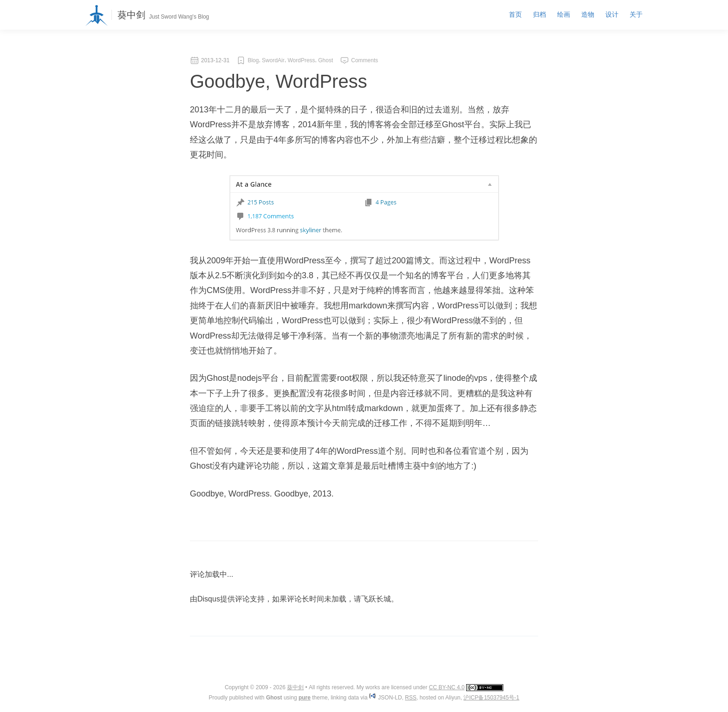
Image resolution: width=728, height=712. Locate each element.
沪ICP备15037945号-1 (491, 698)
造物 (588, 14)
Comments (364, 60)
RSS (411, 698)
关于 (636, 14)
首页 (515, 14)
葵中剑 (131, 15)
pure (305, 698)
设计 (612, 14)
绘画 (564, 14)
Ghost (325, 60)
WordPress (301, 60)
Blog (253, 60)
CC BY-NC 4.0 (447, 687)
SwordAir (273, 60)
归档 (539, 14)
